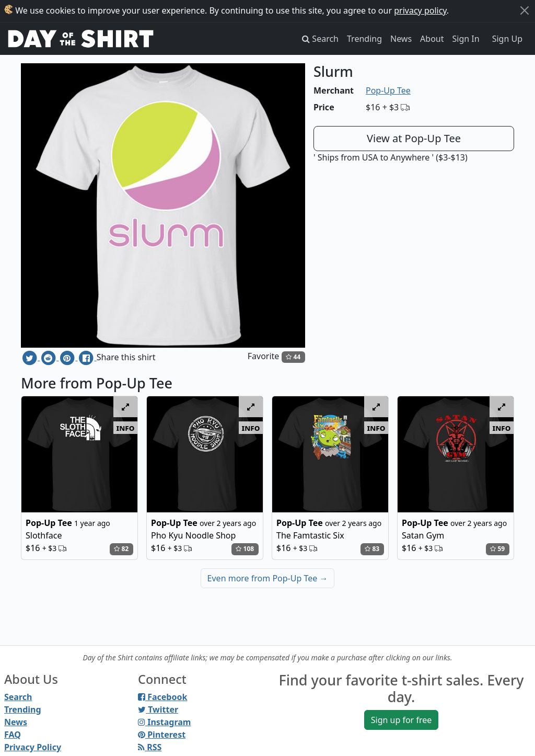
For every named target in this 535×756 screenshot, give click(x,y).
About (432, 39)
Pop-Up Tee (388, 90)
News (401, 39)
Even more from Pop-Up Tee (268, 578)
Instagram (164, 722)
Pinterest (162, 735)
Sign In (466, 39)
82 (121, 549)
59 (497, 549)
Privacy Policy (33, 747)
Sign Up (507, 39)
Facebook (162, 697)
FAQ (13, 735)
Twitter (158, 709)
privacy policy (420, 10)
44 (293, 357)
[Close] (525, 10)
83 (372, 549)
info (126, 428)
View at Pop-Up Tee (414, 138)
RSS (150, 747)
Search (18, 697)
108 (245, 549)
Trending (364, 39)
